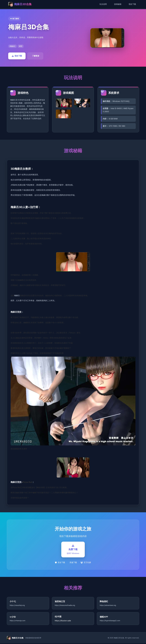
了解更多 (36, 56)
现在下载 (132, 4)
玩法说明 (103, 4)
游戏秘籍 (118, 4)
